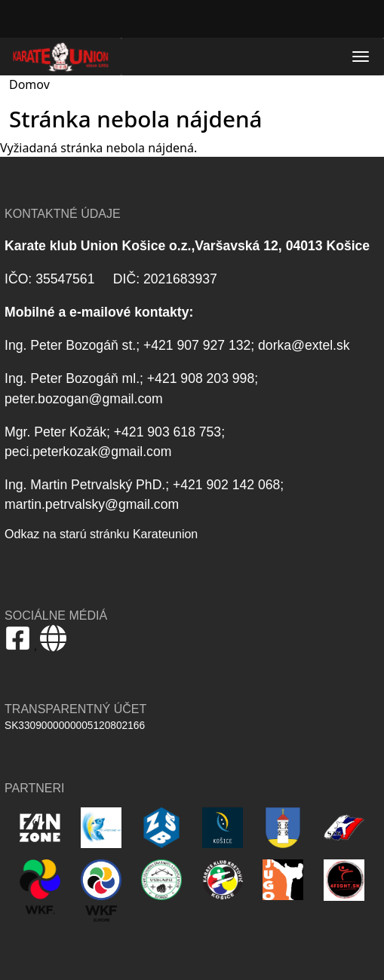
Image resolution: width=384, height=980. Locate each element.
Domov (29, 84)
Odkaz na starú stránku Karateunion (101, 534)
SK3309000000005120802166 (75, 726)
